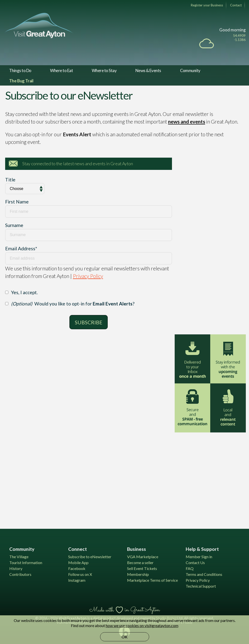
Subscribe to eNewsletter (90, 557)
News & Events (148, 70)
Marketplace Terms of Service (152, 580)
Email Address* (21, 248)
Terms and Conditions (204, 574)
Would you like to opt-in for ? (73, 304)
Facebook (77, 568)
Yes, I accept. (24, 292)
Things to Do (20, 70)
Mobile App (78, 562)
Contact (236, 5)
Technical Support (201, 586)
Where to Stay (104, 70)
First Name (17, 202)
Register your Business (207, 5)
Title (10, 180)
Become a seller (140, 562)
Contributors (20, 574)
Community (190, 70)
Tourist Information (26, 562)
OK (124, 637)
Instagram (77, 580)
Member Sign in (199, 557)
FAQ (190, 568)
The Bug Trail (21, 81)
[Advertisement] (211, 478)
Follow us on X (80, 574)
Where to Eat (61, 70)
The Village (19, 557)
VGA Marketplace (143, 557)
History (16, 568)
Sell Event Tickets (142, 568)
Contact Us (195, 562)
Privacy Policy (88, 276)
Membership (138, 574)
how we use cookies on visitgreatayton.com (142, 625)
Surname (14, 225)
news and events (187, 121)
